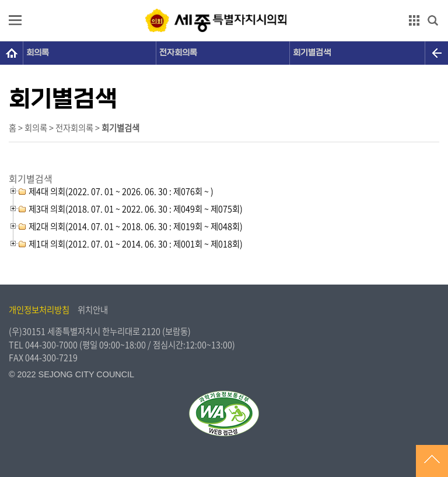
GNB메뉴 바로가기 (224, 1)
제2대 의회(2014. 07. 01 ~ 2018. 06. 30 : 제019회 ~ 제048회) (136, 226)
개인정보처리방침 (39, 310)
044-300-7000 (51, 345)
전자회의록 (178, 53)
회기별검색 (312, 53)
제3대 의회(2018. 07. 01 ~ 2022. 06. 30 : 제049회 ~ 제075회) (136, 209)
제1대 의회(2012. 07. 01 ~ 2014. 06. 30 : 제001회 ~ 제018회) (136, 244)
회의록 (38, 53)
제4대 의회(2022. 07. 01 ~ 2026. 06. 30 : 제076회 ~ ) (121, 191)
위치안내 (93, 310)
